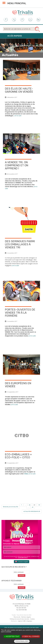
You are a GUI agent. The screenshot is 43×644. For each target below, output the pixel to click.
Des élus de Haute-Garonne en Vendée (19, 90)
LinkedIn (38, 20)
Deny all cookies (31, 636)
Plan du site (17, 617)
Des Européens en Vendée (18, 385)
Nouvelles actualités (11, 507)
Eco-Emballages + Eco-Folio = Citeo (18, 456)
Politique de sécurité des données (20, 619)
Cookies (32, 619)
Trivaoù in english (22, 562)
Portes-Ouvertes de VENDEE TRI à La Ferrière (20, 313)
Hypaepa (29, 621)
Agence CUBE (22, 621)
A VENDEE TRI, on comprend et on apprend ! (17, 165)
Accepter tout (12, 636)
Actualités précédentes (32, 511)
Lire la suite (18, 116)
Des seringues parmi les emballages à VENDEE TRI (20, 244)
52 (30, 505)
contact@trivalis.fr (23, 557)
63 (33, 507)
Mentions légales (26, 617)
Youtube (30, 20)
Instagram (22, 20)
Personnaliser (22, 641)
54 (39, 505)
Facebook (6, 20)
